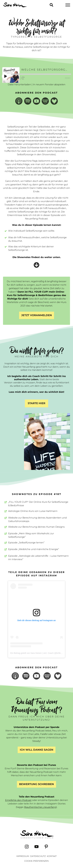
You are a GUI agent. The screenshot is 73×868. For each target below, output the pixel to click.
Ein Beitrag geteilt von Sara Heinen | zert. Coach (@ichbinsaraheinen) (42, 653)
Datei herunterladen (19, 84)
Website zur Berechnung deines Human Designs (36, 527)
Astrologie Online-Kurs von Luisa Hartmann (33, 511)
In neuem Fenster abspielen (49, 84)
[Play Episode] (5, 76)
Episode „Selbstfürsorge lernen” (26, 543)
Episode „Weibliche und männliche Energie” (34, 549)
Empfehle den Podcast (18, 800)
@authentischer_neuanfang (40, 807)
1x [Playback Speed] (18, 78)
